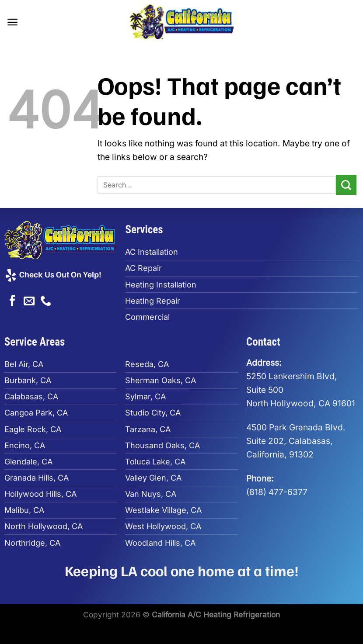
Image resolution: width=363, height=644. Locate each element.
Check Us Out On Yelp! (53, 274)
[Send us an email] (29, 301)
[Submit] (346, 185)
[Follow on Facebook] (12, 301)
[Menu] (13, 22)
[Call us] (46, 301)
